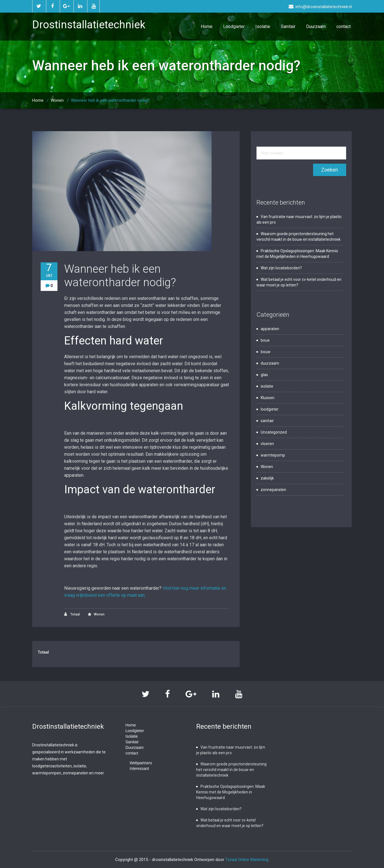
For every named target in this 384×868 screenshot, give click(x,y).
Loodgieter (234, 26)
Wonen (57, 100)
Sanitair (288, 26)
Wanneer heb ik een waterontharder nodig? (110, 100)
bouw (266, 352)
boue (265, 340)
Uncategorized (274, 432)
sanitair (267, 421)
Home (207, 26)
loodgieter (270, 409)
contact (343, 26)
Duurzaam (316, 26)
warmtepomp (273, 455)
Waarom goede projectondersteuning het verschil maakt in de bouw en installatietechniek (231, 770)
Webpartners (141, 763)
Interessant (139, 769)
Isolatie (263, 26)
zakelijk (267, 478)
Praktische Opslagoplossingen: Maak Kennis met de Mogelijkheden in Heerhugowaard (231, 792)
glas (264, 375)
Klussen (268, 398)
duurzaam (270, 363)
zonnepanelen (273, 490)
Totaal (72, 614)
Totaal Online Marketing (247, 860)
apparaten (270, 329)
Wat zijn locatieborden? (281, 268)
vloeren (267, 444)
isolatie (267, 386)
